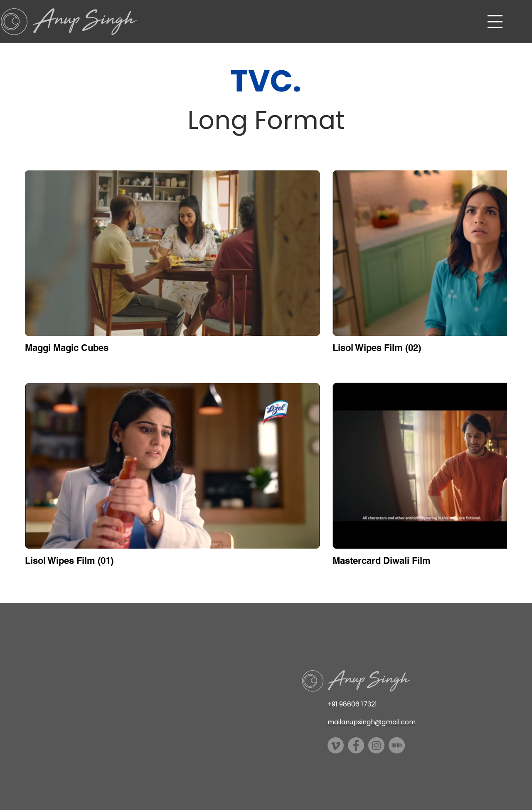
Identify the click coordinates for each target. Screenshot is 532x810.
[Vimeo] (336, 745)
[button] (495, 22)
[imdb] (397, 745)
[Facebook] (356, 745)
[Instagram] (376, 745)
